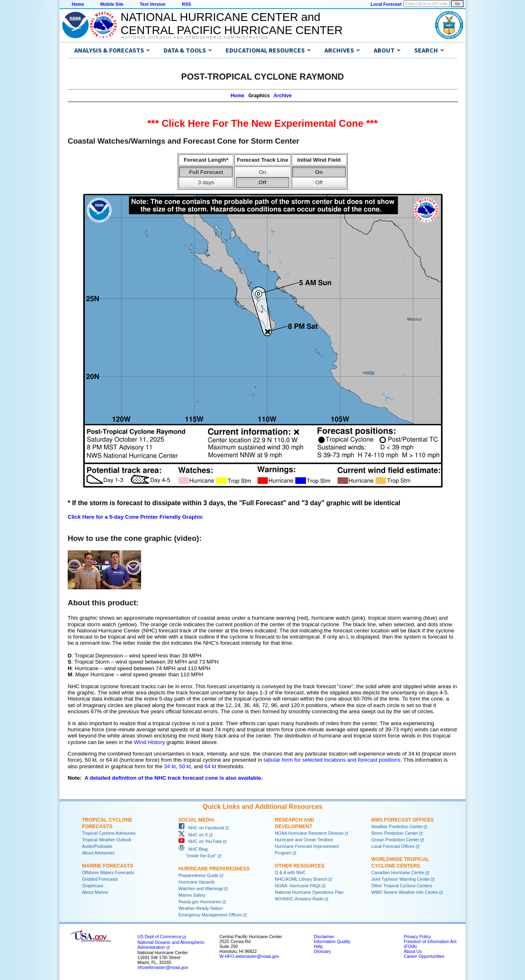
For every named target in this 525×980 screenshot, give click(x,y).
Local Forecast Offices (393, 846)
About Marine (95, 892)
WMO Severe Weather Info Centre (405, 892)
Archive (283, 96)
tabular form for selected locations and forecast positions (332, 760)
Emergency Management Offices (210, 915)
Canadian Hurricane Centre (398, 872)
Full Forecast (206, 172)
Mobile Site (112, 4)
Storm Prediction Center (395, 833)
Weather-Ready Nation (201, 908)
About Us (413, 951)
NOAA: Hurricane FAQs (298, 886)
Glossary (322, 951)
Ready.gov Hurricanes (200, 902)
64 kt (210, 766)
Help (318, 946)
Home (78, 4)
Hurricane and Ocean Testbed (304, 840)
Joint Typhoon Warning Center (401, 879)
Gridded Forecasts (100, 879)
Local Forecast (386, 4)
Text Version (153, 4)
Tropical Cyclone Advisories (109, 833)
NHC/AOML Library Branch (301, 879)
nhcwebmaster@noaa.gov (163, 967)
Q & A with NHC (290, 872)
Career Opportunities (424, 956)
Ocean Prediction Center (395, 840)
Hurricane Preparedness (214, 869)
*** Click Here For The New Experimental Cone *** (262, 123)
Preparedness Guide (199, 875)
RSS (186, 4)
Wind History (150, 742)
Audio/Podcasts (97, 846)
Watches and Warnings (201, 888)
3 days (206, 182)
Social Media (196, 820)
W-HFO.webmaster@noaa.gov (249, 956)
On (262, 172)
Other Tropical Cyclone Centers (402, 886)
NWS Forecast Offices (403, 820)
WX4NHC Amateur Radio (299, 899)
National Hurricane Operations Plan (309, 892)
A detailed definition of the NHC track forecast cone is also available (173, 778)
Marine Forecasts (108, 866)
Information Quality (332, 941)
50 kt (185, 766)
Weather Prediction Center (397, 827)
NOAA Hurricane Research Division (309, 833)
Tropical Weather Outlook (107, 840)
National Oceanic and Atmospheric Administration (195, 37)
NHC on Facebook (201, 828)
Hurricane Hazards (197, 882)
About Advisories (98, 853)
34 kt (170, 766)
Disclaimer (324, 936)
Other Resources (300, 866)
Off (262, 182)
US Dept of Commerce (159, 936)
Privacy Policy (417, 936)
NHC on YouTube (200, 841)
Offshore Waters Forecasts (108, 872)
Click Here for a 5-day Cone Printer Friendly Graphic (135, 517)
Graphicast (93, 886)
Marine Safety (192, 895)
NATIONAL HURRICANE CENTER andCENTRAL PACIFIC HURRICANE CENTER (232, 24)
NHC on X (193, 835)
